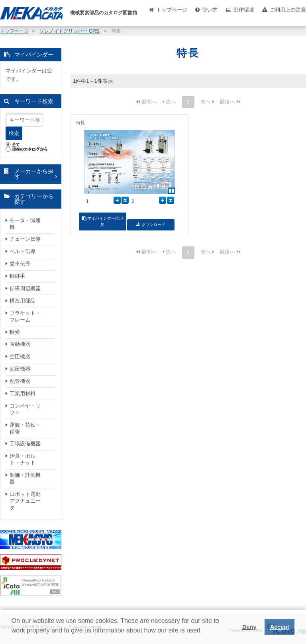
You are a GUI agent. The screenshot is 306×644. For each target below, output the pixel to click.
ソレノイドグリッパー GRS (70, 31)
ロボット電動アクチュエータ (25, 501)
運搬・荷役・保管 (25, 428)
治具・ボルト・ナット (23, 459)
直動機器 (20, 344)
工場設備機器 (25, 444)
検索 (14, 133)
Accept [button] (280, 627)
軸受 (15, 332)
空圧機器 (20, 356)
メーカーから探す (34, 174)
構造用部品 (23, 301)
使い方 (210, 10)
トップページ (172, 10)
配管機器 (20, 381)
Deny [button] (249, 627)
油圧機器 (20, 369)
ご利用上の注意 (288, 10)
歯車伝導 (20, 264)
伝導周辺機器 (25, 288)
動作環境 (244, 10)
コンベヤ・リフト (25, 409)
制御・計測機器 (25, 478)
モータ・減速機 (25, 224)
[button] (13, 636)
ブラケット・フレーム (25, 316)
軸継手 (17, 276)
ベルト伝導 (23, 251)
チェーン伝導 (25, 239)
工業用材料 (23, 393)
